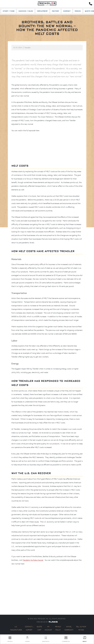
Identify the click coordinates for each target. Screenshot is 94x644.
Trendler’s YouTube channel (33, 560)
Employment (42, 11)
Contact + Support (29, 628)
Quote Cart (39, 628)
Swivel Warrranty (69, 628)
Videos (78, 11)
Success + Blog (26, 11)
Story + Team (9, 11)
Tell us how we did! (81, 628)
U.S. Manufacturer (16, 628)
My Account (48, 628)
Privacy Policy (58, 628)
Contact (67, 11)
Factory (55, 11)
